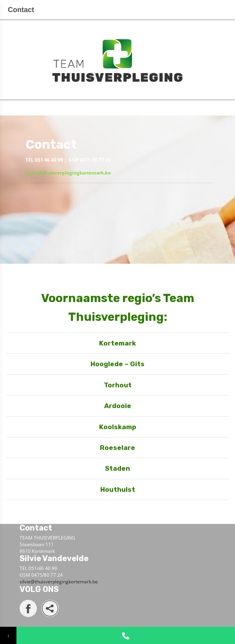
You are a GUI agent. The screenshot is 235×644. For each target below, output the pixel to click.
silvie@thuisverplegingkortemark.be (68, 173)
